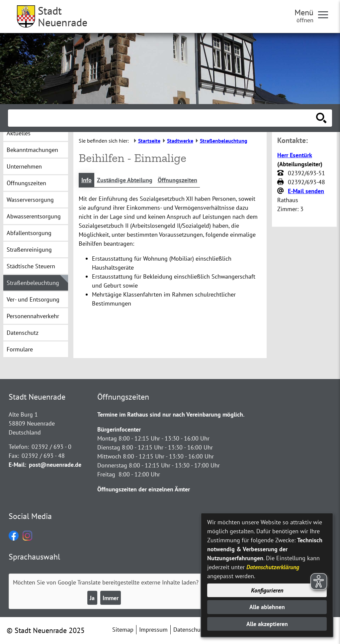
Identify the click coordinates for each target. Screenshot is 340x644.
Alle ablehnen (267, 607)
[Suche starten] (321, 118)
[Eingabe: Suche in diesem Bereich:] (163, 118)
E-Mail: (17, 465)
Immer (111, 598)
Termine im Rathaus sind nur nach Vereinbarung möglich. (171, 414)
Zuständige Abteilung (125, 180)
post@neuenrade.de (55, 465)
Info (86, 180)
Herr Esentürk (295, 155)
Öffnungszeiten (177, 180)
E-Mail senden (306, 191)
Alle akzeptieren (267, 624)
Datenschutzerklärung (273, 567)
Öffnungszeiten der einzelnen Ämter (144, 489)
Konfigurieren (267, 590)
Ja (92, 598)
